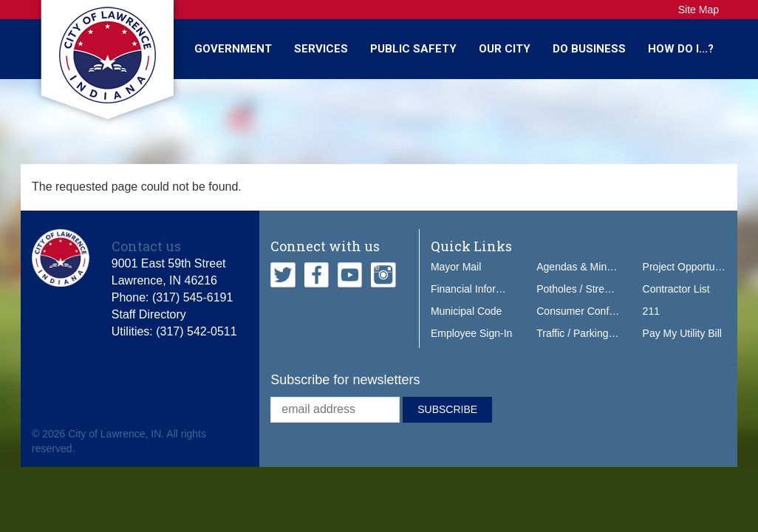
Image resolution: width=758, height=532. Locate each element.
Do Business (589, 49)
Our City (505, 49)
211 (651, 311)
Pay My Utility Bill (682, 333)
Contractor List (676, 289)
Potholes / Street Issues (591, 289)
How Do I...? (681, 49)
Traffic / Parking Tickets (590, 333)
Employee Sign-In (472, 333)
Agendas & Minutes (581, 267)
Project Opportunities (691, 267)
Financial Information (479, 289)
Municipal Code (467, 311)
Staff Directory (149, 314)
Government (233, 49)
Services (321, 49)
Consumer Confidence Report (605, 311)
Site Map (699, 10)
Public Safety (413, 49)
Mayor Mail (456, 267)
